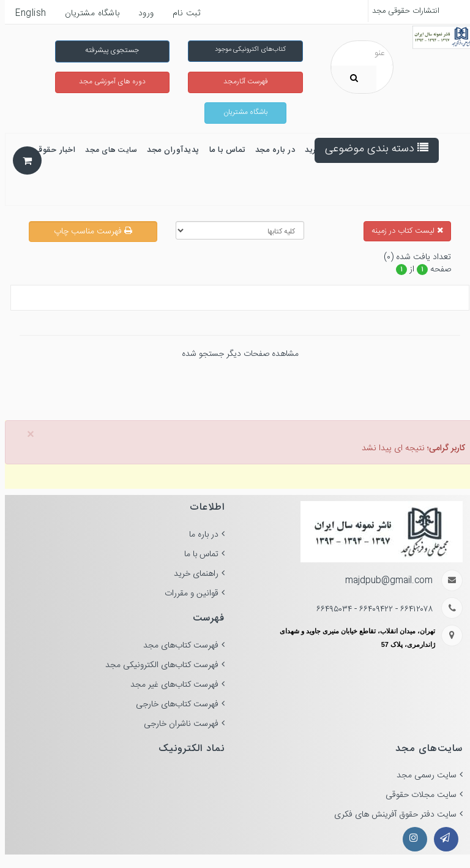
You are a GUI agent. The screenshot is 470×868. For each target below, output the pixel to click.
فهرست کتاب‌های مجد (176, 646)
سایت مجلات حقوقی (416, 795)
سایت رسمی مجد (422, 776)
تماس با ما (196, 554)
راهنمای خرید (191, 574)
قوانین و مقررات (187, 594)
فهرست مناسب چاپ (88, 232)
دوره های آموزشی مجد (107, 81)
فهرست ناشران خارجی (176, 724)
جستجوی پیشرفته (107, 50)
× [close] (26, 435)
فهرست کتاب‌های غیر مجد (170, 685)
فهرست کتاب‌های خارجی (172, 704)
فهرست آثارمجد (241, 81)
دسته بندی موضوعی (372, 149)
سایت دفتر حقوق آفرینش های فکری (390, 815)
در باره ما (199, 535)
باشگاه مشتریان (241, 112)
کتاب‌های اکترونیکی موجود (245, 50)
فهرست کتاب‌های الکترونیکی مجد (157, 665)
